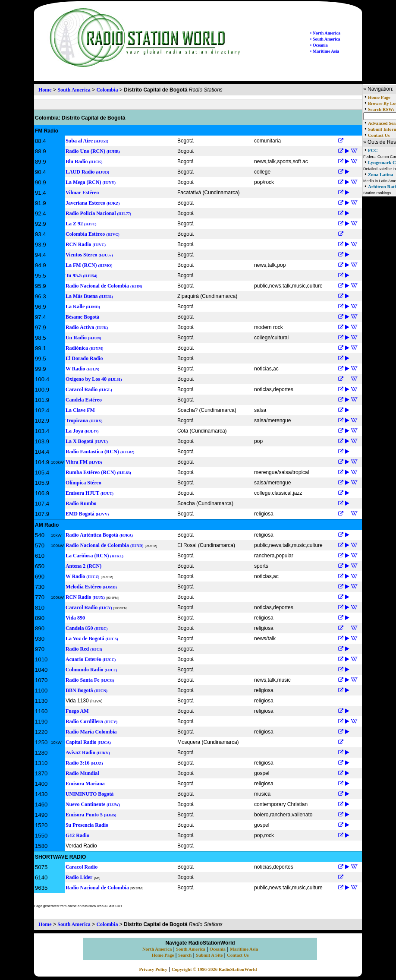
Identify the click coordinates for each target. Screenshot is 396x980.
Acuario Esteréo (91, 659)
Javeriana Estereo (93, 203)
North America (157, 949)
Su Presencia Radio (87, 825)
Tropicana (84, 420)
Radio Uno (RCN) (93, 151)
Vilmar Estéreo (82, 193)
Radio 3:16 (84, 763)
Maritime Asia (244, 949)
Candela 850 (87, 628)
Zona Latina (380, 174)
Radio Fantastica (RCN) (100, 452)
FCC (373, 150)
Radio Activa (87, 327)
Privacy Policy (153, 969)
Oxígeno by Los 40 (94, 379)
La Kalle (83, 307)
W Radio (82, 369)
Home (45, 90)
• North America (325, 33)
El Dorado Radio (84, 358)
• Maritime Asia (325, 51)
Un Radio (83, 338)
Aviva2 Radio (88, 752)
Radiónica (85, 348)
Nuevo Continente (93, 804)
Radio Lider (79, 877)
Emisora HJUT (90, 493)
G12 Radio (77, 835)
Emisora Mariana (85, 784)
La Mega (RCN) (91, 182)
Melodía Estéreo (91, 587)
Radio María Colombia (91, 732)
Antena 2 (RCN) (83, 566)
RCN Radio (86, 244)
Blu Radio (84, 161)
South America (74, 90)
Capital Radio (88, 742)
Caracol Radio (89, 389)
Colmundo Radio (91, 670)
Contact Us (379, 135)
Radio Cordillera (92, 721)
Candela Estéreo (84, 400)
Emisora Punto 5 (91, 815)
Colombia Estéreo (93, 234)
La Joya (82, 431)
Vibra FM (84, 462)
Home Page (379, 97)
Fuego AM (77, 711)
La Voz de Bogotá (92, 639)
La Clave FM (80, 410)
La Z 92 (81, 224)
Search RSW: (381, 109)
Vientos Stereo (89, 255)
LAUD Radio (87, 172)
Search (185, 955)
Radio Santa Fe (90, 680)
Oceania (218, 949)
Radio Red (84, 649)
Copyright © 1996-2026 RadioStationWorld (214, 969)
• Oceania (319, 45)
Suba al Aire (87, 141)
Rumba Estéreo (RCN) (98, 472)
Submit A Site (209, 955)
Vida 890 (75, 618)
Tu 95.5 (82, 275)
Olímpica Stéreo (83, 483)
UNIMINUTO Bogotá (90, 794)
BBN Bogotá (86, 690)
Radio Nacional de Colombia (104, 286)
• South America (325, 39)
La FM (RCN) (89, 265)
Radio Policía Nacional (98, 213)
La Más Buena (89, 296)
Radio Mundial (82, 773)
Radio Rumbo (81, 503)
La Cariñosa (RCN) (94, 556)
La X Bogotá (87, 441)
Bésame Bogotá (82, 317)
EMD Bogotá (87, 514)
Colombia (107, 90)
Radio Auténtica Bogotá (99, 535)
